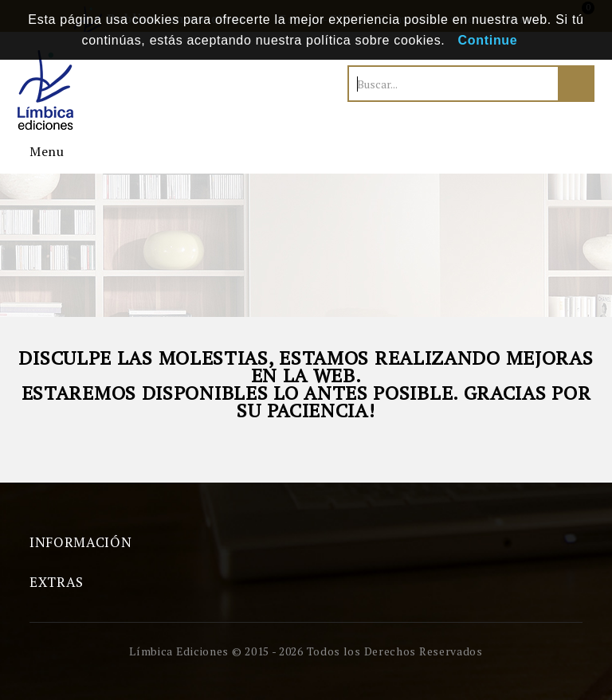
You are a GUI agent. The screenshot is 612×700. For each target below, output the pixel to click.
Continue (488, 40)
